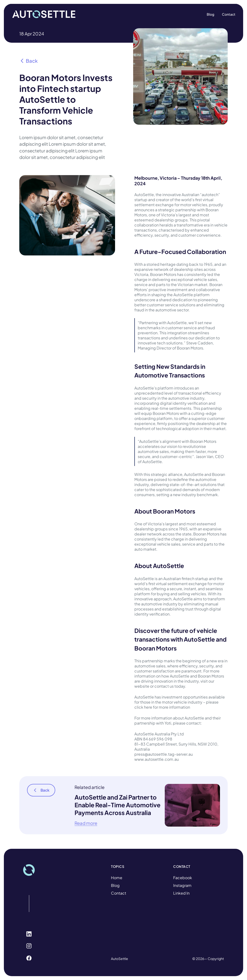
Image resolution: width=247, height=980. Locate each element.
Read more (86, 823)
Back (28, 61)
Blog (115, 885)
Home (117, 878)
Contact (119, 893)
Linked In (181, 893)
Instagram (182, 885)
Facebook (183, 878)
